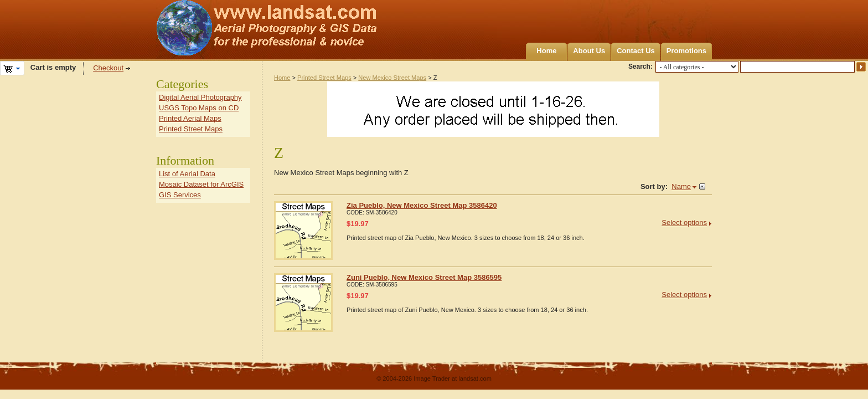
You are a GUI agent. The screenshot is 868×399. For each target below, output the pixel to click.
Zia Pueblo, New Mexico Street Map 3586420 (422, 205)
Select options (684, 222)
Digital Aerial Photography (200, 97)
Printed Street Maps (324, 78)
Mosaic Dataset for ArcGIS (201, 184)
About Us (589, 51)
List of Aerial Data (187, 174)
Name (681, 186)
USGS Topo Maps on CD (199, 108)
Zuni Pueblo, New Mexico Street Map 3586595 (424, 277)
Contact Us (636, 51)
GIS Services (180, 195)
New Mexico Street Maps (392, 78)
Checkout (108, 68)
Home (546, 51)
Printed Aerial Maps (190, 118)
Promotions (686, 51)
